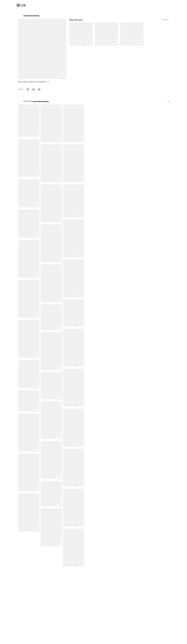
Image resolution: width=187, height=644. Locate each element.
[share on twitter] (39, 89)
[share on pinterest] (34, 89)
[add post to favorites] (62, 75)
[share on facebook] (28, 89)
